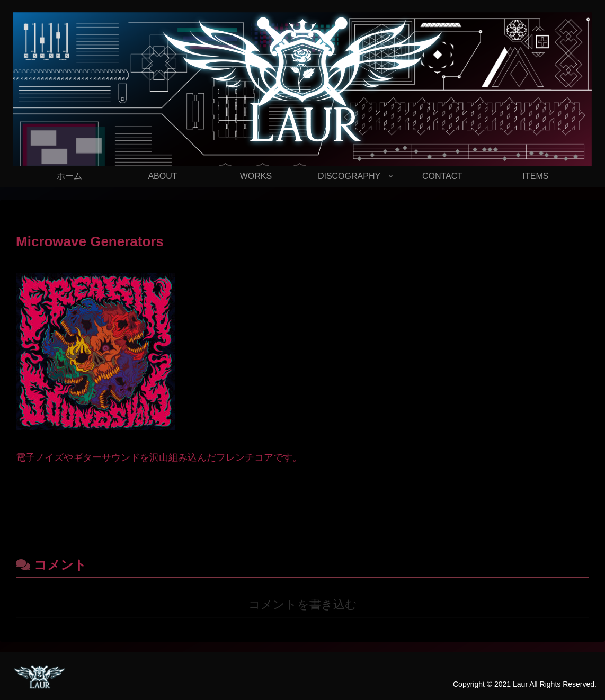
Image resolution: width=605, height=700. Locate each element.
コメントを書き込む (303, 604)
